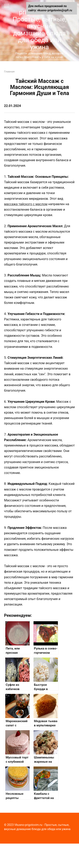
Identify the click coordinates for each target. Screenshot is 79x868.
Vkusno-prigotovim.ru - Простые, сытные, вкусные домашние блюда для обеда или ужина (39, 26)
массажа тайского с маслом (26, 204)
